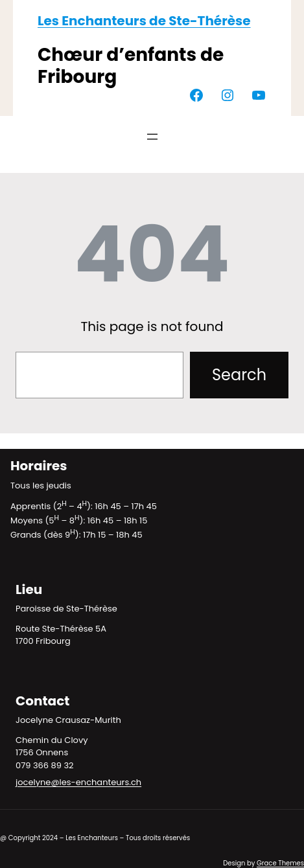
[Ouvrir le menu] (152, 137)
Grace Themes (280, 863)
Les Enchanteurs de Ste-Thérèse (144, 21)
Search (239, 375)
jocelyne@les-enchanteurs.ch (78, 782)
